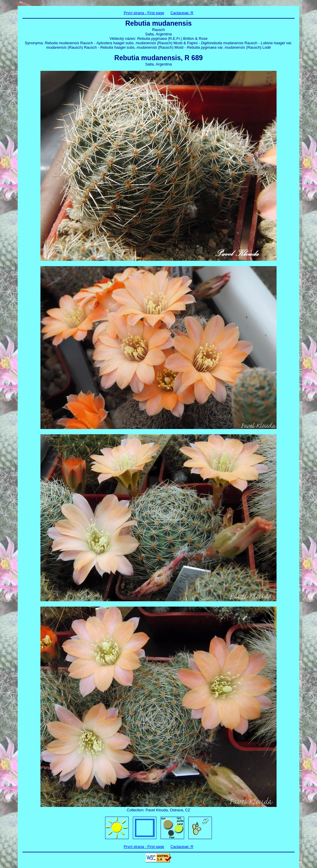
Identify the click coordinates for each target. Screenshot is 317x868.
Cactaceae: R (182, 13)
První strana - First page (144, 13)
